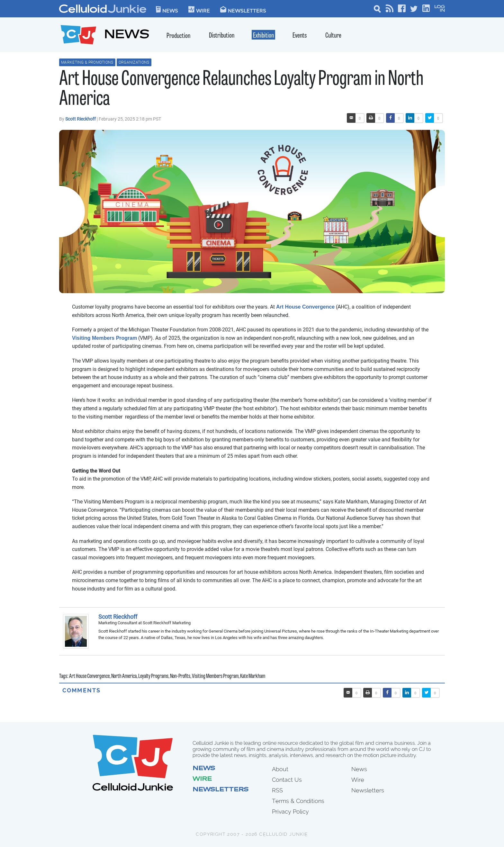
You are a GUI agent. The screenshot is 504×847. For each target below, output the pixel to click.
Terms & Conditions (298, 801)
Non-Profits (180, 677)
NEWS (127, 36)
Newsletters (243, 9)
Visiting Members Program (104, 338)
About (280, 769)
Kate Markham (253, 677)
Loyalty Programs (153, 677)
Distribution (222, 36)
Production (178, 36)
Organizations (134, 62)
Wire (202, 779)
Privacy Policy (290, 811)
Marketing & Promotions (87, 62)
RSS (277, 790)
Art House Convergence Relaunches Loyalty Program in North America (241, 90)
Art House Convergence (305, 307)
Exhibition (263, 36)
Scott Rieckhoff (81, 119)
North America (124, 677)
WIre (199, 9)
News (167, 9)
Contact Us (287, 780)
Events (300, 36)
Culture (333, 36)
